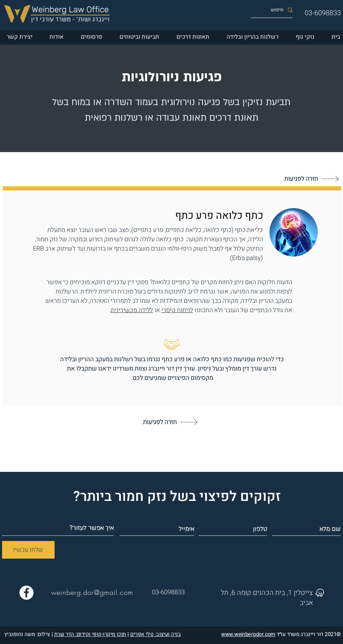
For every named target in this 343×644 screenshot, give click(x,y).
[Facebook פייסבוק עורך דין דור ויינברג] (26, 593)
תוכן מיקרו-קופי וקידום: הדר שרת (90, 634)
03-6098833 (323, 13)
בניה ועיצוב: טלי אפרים (155, 634)
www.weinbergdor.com (248, 634)
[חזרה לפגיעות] (171, 422)
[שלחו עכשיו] (28, 550)
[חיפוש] (274, 10)
